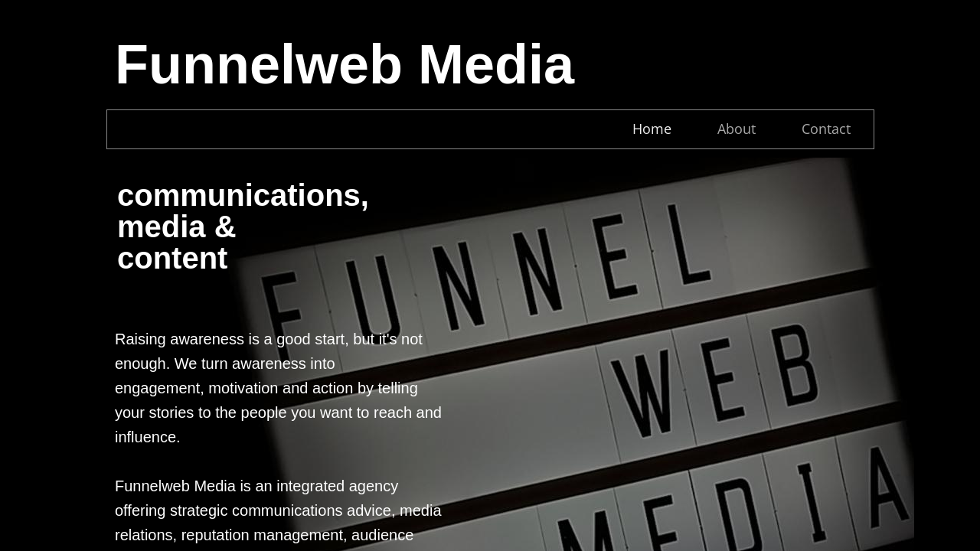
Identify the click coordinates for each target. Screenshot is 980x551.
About (737, 129)
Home (652, 129)
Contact (826, 129)
